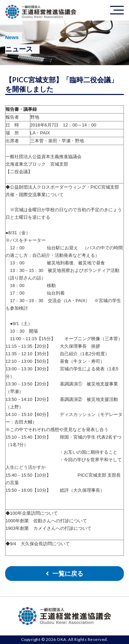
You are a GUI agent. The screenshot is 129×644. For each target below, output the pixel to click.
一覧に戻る (68, 574)
